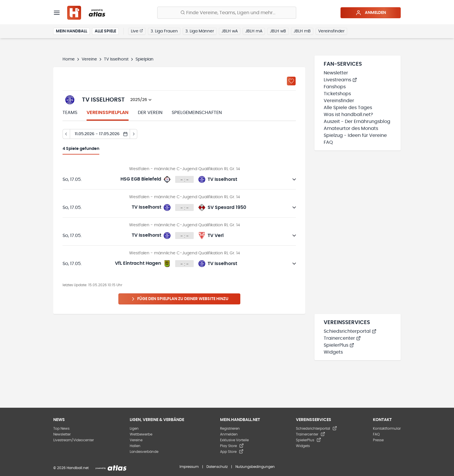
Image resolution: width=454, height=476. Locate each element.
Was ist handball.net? (348, 115)
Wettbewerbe (141, 434)
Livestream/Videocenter (74, 440)
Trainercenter (342, 338)
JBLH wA (230, 31)
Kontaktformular (387, 429)
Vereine (89, 59)
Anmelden (371, 13)
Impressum (189, 467)
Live (137, 31)
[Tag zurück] (66, 134)
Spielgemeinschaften (197, 113)
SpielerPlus (339, 345)
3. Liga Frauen (164, 31)
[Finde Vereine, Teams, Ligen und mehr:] (227, 13)
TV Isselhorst (116, 59)
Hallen (135, 446)
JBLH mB (302, 31)
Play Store (232, 446)
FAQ (328, 142)
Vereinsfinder (331, 31)
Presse (378, 440)
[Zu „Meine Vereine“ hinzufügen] (291, 81)
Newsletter (336, 73)
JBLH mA (254, 31)
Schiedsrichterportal (350, 331)
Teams (70, 113)
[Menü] (57, 13)
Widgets (333, 352)
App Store (232, 452)
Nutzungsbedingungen (255, 467)
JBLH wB (278, 31)
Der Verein (150, 113)
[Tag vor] (134, 134)
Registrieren (230, 429)
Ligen (134, 429)
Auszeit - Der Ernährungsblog (357, 122)
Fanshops (335, 87)
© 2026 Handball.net (71, 468)
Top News (61, 429)
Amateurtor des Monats (351, 128)
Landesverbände (144, 452)
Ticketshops (337, 94)
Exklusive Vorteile (234, 440)
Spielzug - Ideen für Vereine (355, 135)
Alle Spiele (105, 31)
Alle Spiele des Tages (348, 108)
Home (69, 59)
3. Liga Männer (200, 31)
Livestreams (340, 80)
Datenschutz (217, 467)
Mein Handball (72, 31)
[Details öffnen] (294, 179)
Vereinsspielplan (108, 113)
